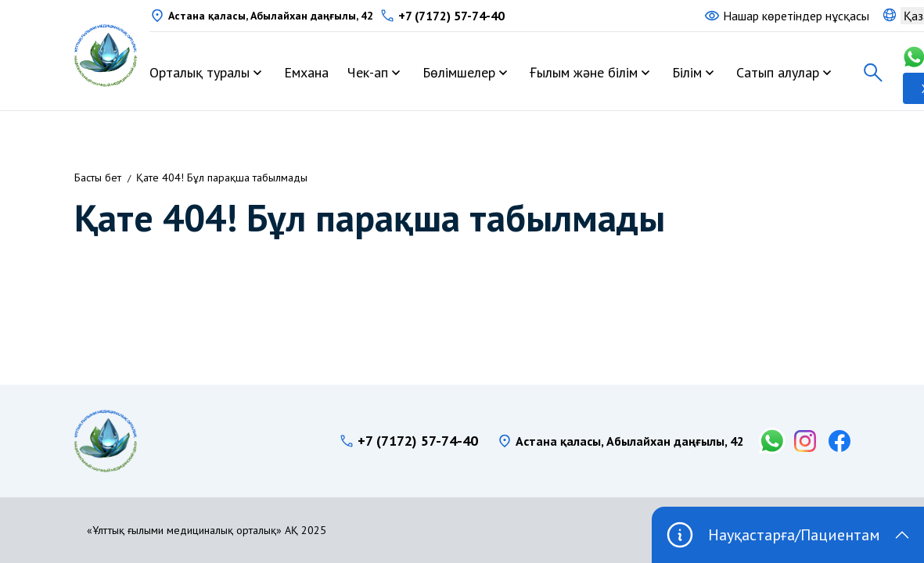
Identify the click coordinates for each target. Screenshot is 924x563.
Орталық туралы (200, 72)
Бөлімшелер (459, 72)
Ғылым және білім (584, 72)
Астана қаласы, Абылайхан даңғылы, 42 (271, 16)
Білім (687, 72)
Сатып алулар (778, 72)
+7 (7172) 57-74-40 (451, 16)
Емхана (306, 72)
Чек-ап (368, 72)
